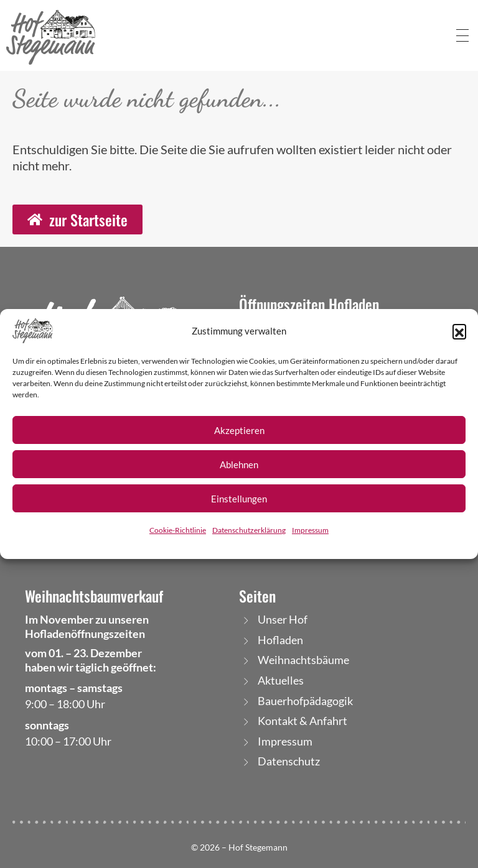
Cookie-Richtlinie (178, 530)
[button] (459, 331)
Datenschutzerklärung (249, 530)
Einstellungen (239, 499)
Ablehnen (239, 464)
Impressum (310, 530)
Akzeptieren (239, 430)
